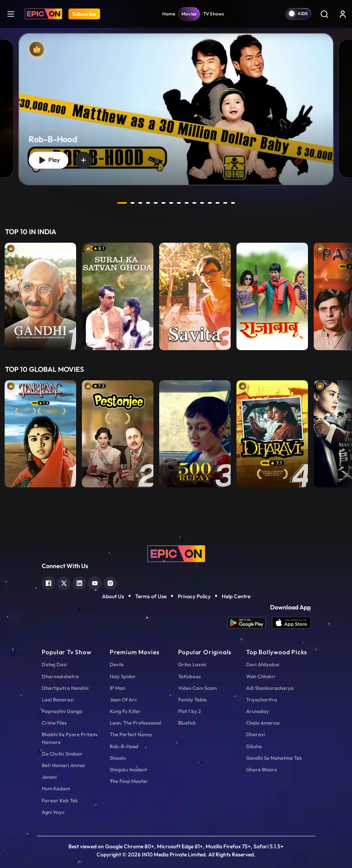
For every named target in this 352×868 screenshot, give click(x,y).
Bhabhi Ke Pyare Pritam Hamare (69, 738)
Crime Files (54, 723)
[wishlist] (83, 160)
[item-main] (40, 296)
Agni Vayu (53, 812)
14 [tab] (226, 203)
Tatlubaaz (190, 676)
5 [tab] (156, 203)
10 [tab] (195, 203)
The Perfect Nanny (131, 734)
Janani (49, 777)
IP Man (117, 688)
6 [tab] (164, 203)
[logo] (176, 553)
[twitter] (64, 582)
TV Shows (214, 14)
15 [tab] (233, 203)
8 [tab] (179, 203)
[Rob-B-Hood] (176, 109)
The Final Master (129, 781)
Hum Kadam (56, 788)
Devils (117, 664)
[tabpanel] (176, 103)
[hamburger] (11, 14)
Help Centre (236, 596)
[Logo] (43, 14)
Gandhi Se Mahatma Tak (274, 758)
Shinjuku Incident (128, 769)
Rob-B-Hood (124, 746)
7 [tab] (172, 203)
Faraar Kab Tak (60, 800)
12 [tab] (210, 203)
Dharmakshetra (60, 676)
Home (169, 14)
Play (48, 160)
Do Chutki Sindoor (62, 754)
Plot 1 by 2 (190, 711)
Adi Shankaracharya (270, 688)
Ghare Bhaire (262, 769)
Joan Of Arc (123, 700)
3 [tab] (141, 203)
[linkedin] (79, 582)
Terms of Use (151, 596)
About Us (113, 596)
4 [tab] (148, 203)
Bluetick (187, 723)
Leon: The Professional (135, 723)
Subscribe (84, 14)
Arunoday (258, 711)
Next (344, 296)
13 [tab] (218, 203)
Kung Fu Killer (125, 711)
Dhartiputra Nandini (65, 688)
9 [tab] (187, 203)
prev (102, 203)
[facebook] (48, 582)
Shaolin (118, 758)
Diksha (254, 746)
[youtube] (95, 582)
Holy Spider (123, 676)
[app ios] (291, 623)
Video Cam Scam (197, 688)
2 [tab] (133, 203)
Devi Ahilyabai (263, 664)
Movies (189, 14)
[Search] (324, 14)
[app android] (250, 623)
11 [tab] (202, 203)
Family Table (192, 700)
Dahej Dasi (54, 664)
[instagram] (110, 582)
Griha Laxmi (192, 664)
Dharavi (256, 734)
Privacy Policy (194, 596)
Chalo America (263, 723)
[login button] (343, 14)
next (251, 203)
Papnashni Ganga (62, 711)
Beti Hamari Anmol (63, 765)
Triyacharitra (262, 700)
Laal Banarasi (58, 700)
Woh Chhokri (261, 676)
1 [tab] (122, 203)
